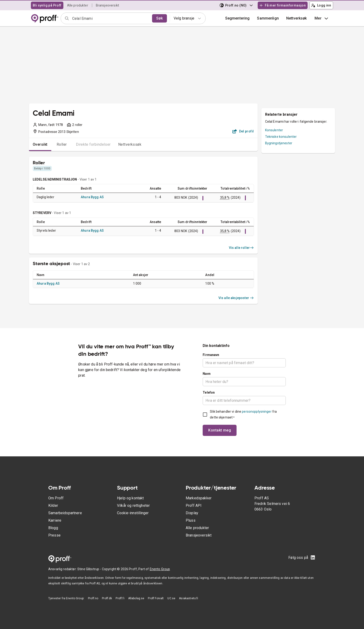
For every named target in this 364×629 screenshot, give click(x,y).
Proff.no (93, 598)
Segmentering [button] (237, 18)
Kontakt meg (220, 430)
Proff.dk (107, 598)
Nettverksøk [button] (297, 18)
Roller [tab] (62, 144)
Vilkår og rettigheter (133, 506)
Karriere (55, 520)
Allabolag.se (136, 598)
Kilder (53, 506)
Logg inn (321, 5)
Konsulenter (274, 130)
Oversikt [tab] (40, 144)
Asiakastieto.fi (188, 598)
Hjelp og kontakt (130, 498)
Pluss (191, 520)
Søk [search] (159, 18)
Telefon (209, 392)
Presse (54, 535)
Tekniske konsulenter (281, 137)
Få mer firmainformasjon (283, 5)
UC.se (171, 598)
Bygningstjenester (279, 143)
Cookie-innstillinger (133, 513)
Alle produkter (78, 5)
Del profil (243, 131)
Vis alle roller (241, 248)
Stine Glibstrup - (90, 569)
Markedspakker (199, 498)
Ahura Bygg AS (92, 197)
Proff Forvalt (156, 598)
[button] (268, 18)
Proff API (194, 506)
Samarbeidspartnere (65, 513)
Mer (322, 18)
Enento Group (160, 569)
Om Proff (56, 498)
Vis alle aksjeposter (236, 298)
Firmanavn (211, 355)
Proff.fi (120, 598)
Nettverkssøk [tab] (130, 144)
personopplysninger (257, 412)
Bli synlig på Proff (47, 5)
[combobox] (111, 18)
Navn (207, 374)
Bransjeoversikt (107, 5)
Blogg (53, 528)
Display (192, 513)
